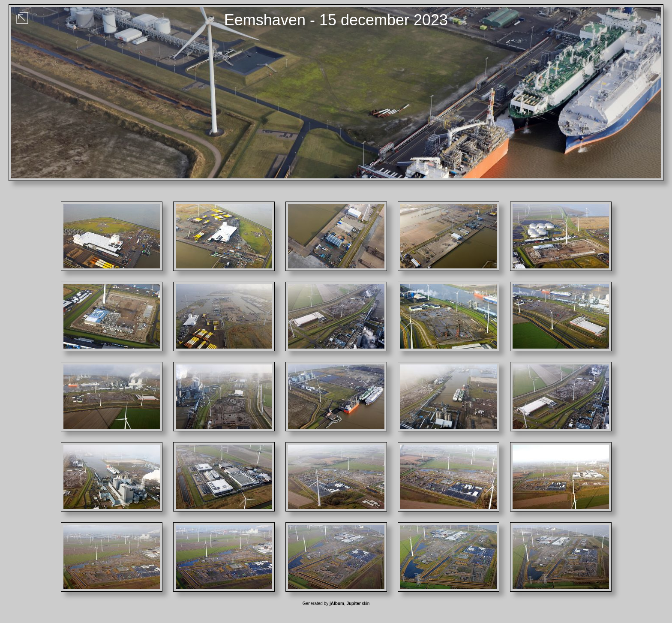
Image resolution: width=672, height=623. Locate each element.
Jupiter (353, 603)
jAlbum (337, 603)
